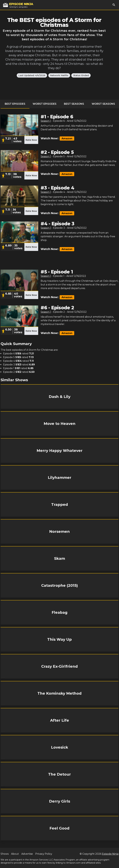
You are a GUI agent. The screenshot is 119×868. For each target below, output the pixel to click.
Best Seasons (74, 104)
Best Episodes (15, 104)
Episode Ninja (110, 854)
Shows (5, 854)
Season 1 (46, 121)
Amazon (67, 138)
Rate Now (31, 140)
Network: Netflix (59, 75)
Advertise (27, 854)
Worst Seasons (103, 104)
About (15, 854)
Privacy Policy (44, 854)
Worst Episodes (45, 104)
